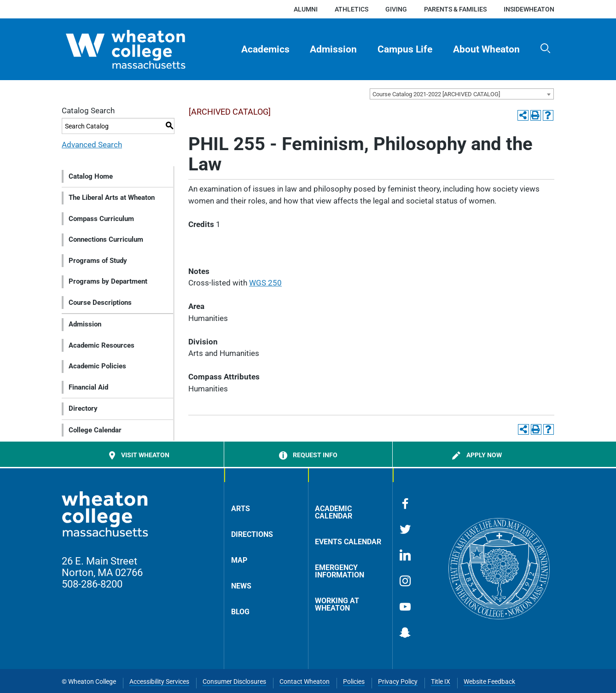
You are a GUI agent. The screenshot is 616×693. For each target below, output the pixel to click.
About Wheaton (486, 49)
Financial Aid (88, 387)
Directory (83, 408)
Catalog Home (91, 176)
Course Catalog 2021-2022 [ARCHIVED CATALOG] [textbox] (436, 94)
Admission (333, 49)
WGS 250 (265, 283)
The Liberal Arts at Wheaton (112, 198)
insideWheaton (529, 9)
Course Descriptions (100, 303)
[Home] (142, 49)
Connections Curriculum (106, 239)
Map (239, 560)
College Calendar (95, 430)
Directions (252, 534)
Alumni (306, 9)
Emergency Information (340, 571)
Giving (396, 9)
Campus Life (405, 49)
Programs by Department (108, 281)
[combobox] (462, 94)
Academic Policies (97, 366)
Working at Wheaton (337, 604)
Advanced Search (92, 145)
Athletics (352, 9)
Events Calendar (348, 542)
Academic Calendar (334, 512)
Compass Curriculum (101, 219)
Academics (265, 49)
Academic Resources (102, 345)
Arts (241, 509)
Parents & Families (455, 9)
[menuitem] (265, 49)
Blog (240, 612)
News (241, 586)
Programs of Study (98, 261)
